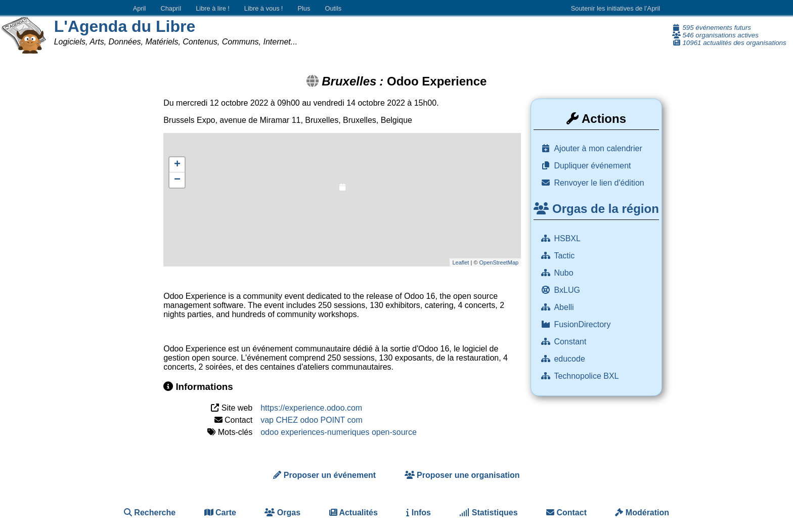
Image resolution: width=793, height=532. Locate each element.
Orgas (282, 513)
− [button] (177, 180)
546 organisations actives (715, 35)
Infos (418, 513)
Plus (304, 8)
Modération (642, 513)
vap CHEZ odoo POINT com (312, 420)
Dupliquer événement (592, 166)
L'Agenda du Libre (125, 26)
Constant (571, 342)
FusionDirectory (583, 324)
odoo (270, 432)
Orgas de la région (596, 209)
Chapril (171, 8)
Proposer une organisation (462, 475)
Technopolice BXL (587, 376)
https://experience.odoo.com (311, 408)
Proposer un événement (324, 475)
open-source (394, 432)
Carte (220, 513)
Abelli (565, 307)
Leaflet (460, 262)
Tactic (565, 256)
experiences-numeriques (325, 432)
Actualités (354, 513)
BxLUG (568, 290)
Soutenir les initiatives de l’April (615, 8)
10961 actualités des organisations (729, 43)
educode (570, 359)
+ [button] (177, 165)
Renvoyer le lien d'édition (599, 183)
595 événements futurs (712, 28)
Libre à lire (213, 8)
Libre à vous (263, 8)
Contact (566, 513)
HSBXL (568, 238)
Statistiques (488, 513)
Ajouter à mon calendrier (598, 148)
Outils (333, 8)
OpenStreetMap (499, 262)
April (140, 8)
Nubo (565, 273)
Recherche (150, 513)
